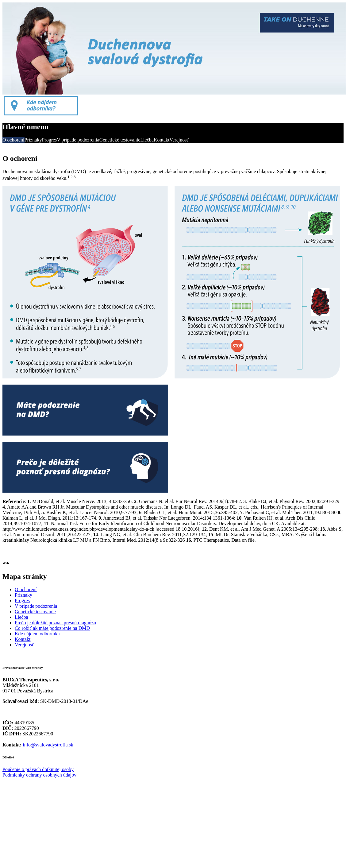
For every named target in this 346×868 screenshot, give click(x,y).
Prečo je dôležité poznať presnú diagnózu (55, 623)
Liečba (147, 140)
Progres (49, 140)
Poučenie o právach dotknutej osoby (38, 769)
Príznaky (33, 140)
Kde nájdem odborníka (37, 634)
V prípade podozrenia (78, 140)
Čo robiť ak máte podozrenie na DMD (52, 628)
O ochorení (13, 140)
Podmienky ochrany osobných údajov (39, 775)
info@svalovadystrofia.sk (48, 745)
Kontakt (162, 140)
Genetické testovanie (120, 140)
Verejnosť (179, 140)
